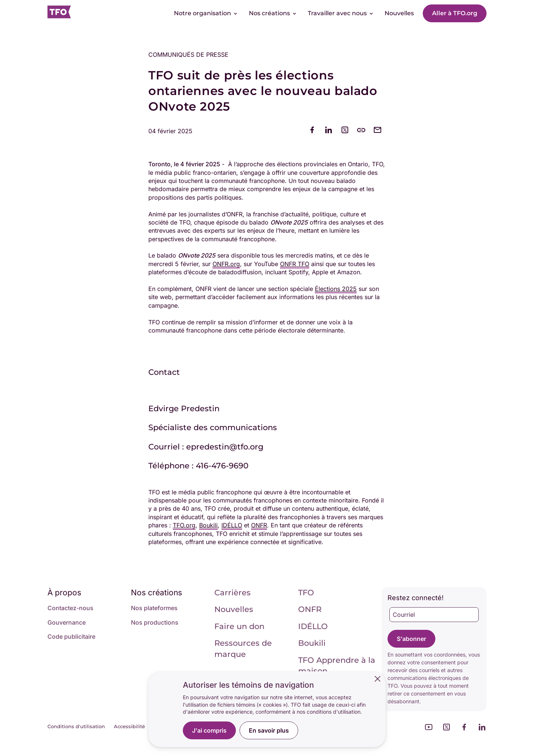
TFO (306, 593)
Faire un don (239, 626)
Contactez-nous (70, 608)
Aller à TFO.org (455, 13)
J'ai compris (209, 730)
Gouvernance (67, 622)
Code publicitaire (71, 636)
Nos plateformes (154, 608)
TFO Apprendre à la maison (337, 665)
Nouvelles (234, 609)
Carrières (233, 593)
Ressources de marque (243, 648)
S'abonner (411, 639)
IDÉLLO (313, 626)
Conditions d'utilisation (76, 726)
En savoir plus (269, 730)
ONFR (310, 609)
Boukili (312, 643)
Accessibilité (129, 726)
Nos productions (155, 622)
